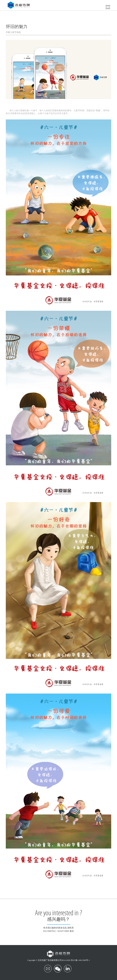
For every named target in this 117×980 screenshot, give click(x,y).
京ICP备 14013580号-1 (80, 960)
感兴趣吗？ (58, 920)
